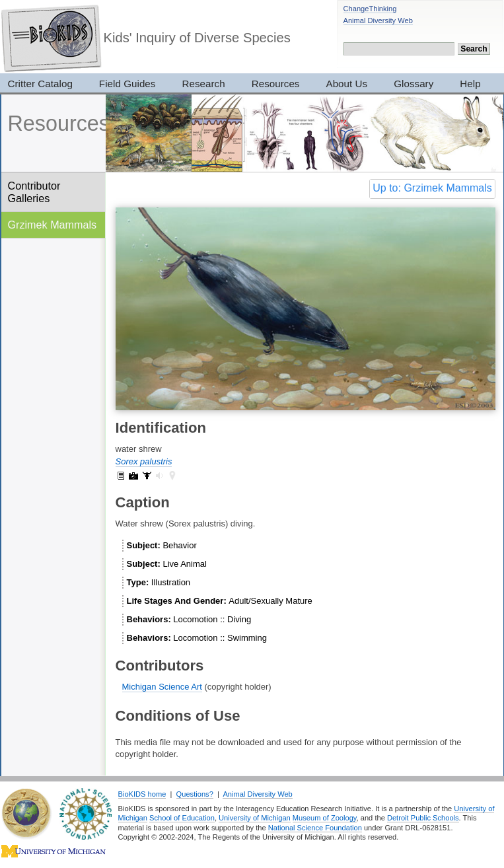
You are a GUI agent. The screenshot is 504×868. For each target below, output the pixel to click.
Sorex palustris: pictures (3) (133, 476)
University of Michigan (255, 818)
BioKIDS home (142, 794)
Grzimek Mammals (53, 225)
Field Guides (127, 84)
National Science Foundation (315, 828)
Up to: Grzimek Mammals (432, 188)
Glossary (414, 84)
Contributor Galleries (34, 192)
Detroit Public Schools (423, 818)
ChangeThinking (370, 9)
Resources (276, 84)
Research (203, 84)
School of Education (182, 818)
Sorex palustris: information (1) (121, 476)
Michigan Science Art (162, 687)
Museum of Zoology (325, 818)
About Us (347, 84)
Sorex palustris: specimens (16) (147, 476)
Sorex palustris (144, 461)
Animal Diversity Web (378, 20)
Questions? (195, 794)
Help (470, 84)
